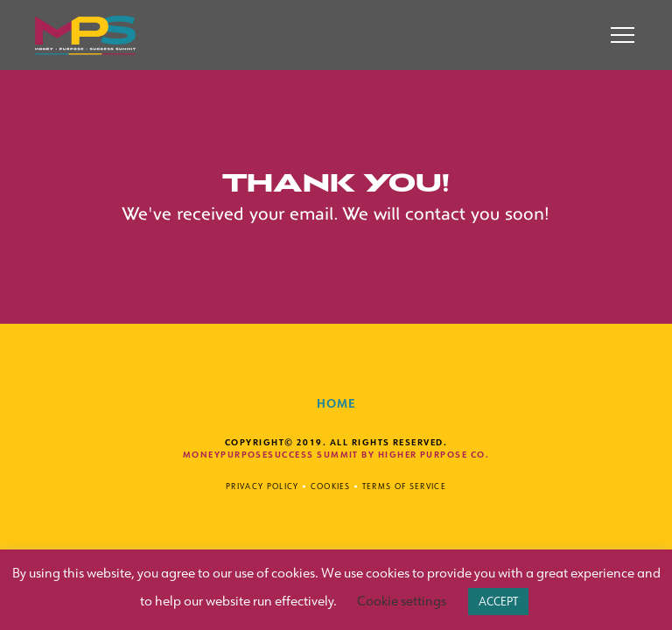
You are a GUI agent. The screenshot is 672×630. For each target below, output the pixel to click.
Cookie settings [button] (402, 601)
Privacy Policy (262, 486)
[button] (623, 35)
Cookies (331, 486)
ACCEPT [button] (498, 601)
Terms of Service (404, 486)
